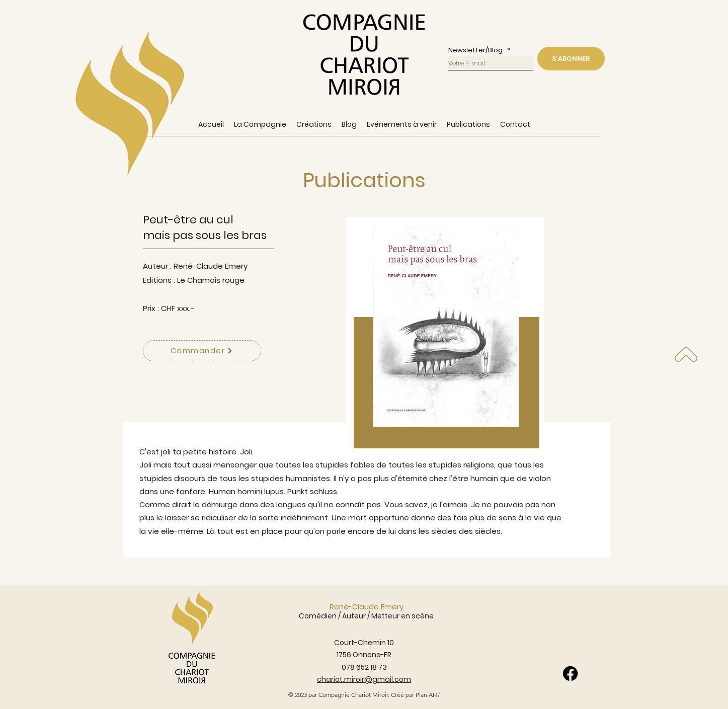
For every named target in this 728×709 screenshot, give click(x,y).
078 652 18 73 (364, 667)
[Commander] (202, 351)
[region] (445, 338)
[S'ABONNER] (571, 59)
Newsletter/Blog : (477, 50)
